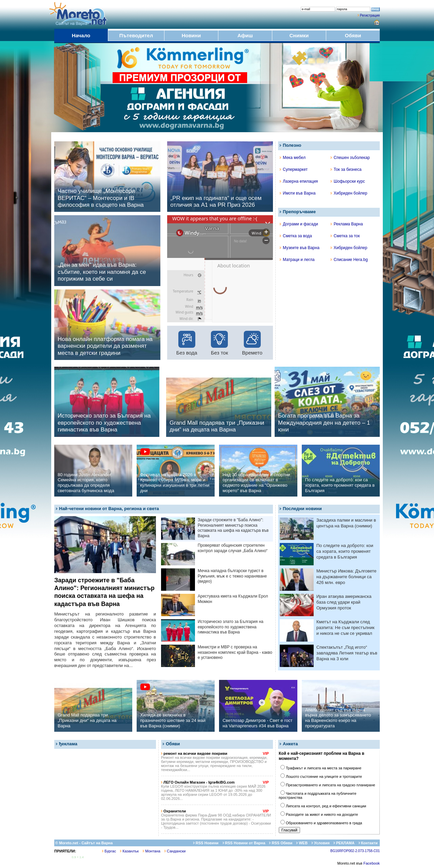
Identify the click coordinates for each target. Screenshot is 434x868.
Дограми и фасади (299, 224)
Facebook (372, 863)
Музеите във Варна (300, 248)
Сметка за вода (296, 236)
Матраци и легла (297, 260)
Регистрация (370, 15)
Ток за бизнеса (346, 169)
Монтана (152, 851)
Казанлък (129, 851)
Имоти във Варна (298, 193)
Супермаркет (294, 169)
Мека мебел (293, 158)
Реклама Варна (347, 224)
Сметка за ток (345, 236)
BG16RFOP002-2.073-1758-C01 (355, 851)
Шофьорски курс (348, 181)
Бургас (109, 851)
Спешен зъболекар (350, 158)
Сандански (175, 851)
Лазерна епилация (299, 181)
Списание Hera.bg (349, 260)
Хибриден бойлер (349, 193)
